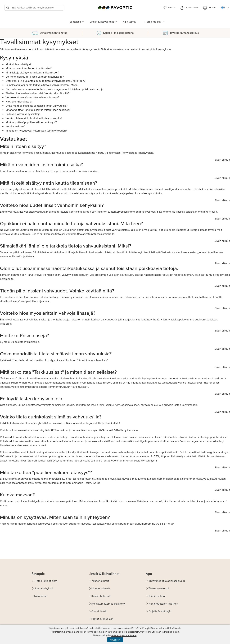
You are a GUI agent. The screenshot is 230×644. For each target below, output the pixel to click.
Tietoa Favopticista (46, 581)
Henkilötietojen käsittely (163, 604)
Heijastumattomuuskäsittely (108, 604)
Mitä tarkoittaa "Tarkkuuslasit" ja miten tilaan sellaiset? (38, 110)
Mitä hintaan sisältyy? (18, 64)
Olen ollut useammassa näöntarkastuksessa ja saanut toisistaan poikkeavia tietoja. (55, 89)
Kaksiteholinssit (101, 596)
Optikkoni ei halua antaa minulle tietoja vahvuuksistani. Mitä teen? (45, 81)
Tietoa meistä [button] (152, 22)
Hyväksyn (115, 640)
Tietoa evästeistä (159, 588)
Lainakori (209, 8)
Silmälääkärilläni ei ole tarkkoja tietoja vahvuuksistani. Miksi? (42, 85)
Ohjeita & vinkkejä (159, 611)
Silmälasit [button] (75, 22)
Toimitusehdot (157, 596)
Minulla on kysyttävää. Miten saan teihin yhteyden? (36, 131)
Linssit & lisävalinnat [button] (102, 22)
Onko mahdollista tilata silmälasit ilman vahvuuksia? (37, 106)
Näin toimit (129, 22)
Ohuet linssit (99, 611)
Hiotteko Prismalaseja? (19, 102)
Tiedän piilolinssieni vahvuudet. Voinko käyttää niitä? (37, 93)
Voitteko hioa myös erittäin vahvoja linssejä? (32, 97)
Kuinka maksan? (15, 126)
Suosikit (169, 8)
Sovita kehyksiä (44, 588)
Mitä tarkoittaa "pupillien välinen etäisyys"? (31, 122)
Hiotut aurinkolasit (102, 619)
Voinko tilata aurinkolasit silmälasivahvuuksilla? (34, 118)
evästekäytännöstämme (124, 635)
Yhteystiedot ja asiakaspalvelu (167, 581)
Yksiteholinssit (100, 581)
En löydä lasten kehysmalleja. (23, 114)
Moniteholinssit (101, 588)
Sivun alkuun (222, 160)
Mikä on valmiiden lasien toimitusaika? (29, 68)
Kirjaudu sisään (189, 8)
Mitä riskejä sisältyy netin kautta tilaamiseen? (32, 73)
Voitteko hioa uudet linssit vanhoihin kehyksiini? (35, 77)
